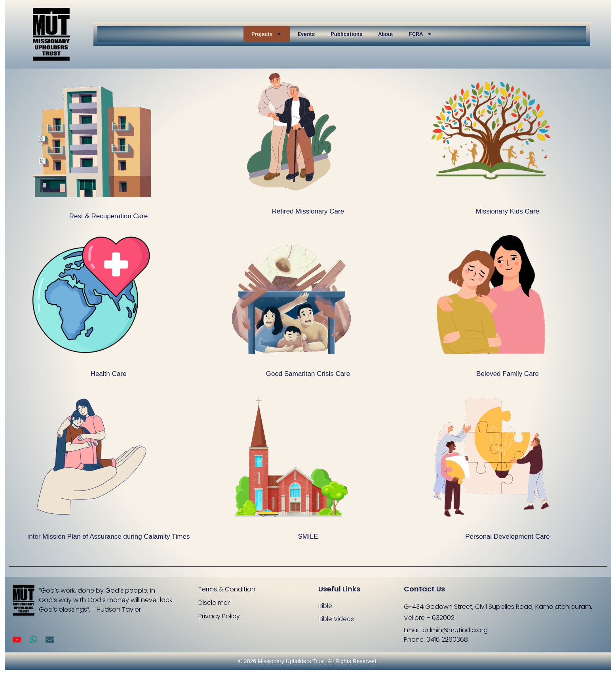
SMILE (308, 537)
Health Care (109, 374)
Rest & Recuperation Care (108, 216)
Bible (325, 606)
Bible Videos (337, 619)
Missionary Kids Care (508, 211)
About (386, 34)
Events (306, 34)
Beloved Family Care (508, 374)
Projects (267, 34)
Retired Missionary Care (308, 211)
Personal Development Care (508, 537)
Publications (346, 34)
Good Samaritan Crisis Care (308, 374)
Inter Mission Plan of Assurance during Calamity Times (108, 537)
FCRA (421, 34)
